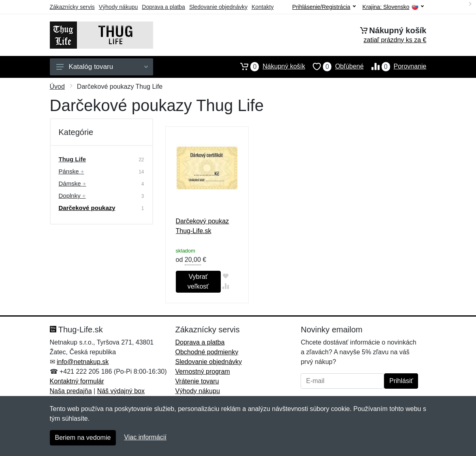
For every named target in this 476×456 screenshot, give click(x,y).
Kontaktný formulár (77, 381)
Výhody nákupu (118, 7)
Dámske (73, 183)
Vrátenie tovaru (197, 381)
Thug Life (73, 159)
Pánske (72, 171)
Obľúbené (334, 66)
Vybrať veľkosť (198, 282)
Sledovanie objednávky (218, 7)
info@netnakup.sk (83, 362)
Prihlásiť (401, 381)
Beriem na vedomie (83, 438)
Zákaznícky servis (72, 7)
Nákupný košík (269, 66)
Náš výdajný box (121, 391)
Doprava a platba (163, 7)
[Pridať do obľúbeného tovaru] (226, 276)
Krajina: (393, 7)
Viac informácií (145, 437)
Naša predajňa (71, 391)
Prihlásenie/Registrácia (324, 7)
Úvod (57, 87)
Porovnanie (395, 66)
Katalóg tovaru (102, 67)
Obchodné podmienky (207, 352)
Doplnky (72, 196)
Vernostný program (202, 371)
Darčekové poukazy (87, 208)
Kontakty (263, 7)
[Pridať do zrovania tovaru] (226, 286)
